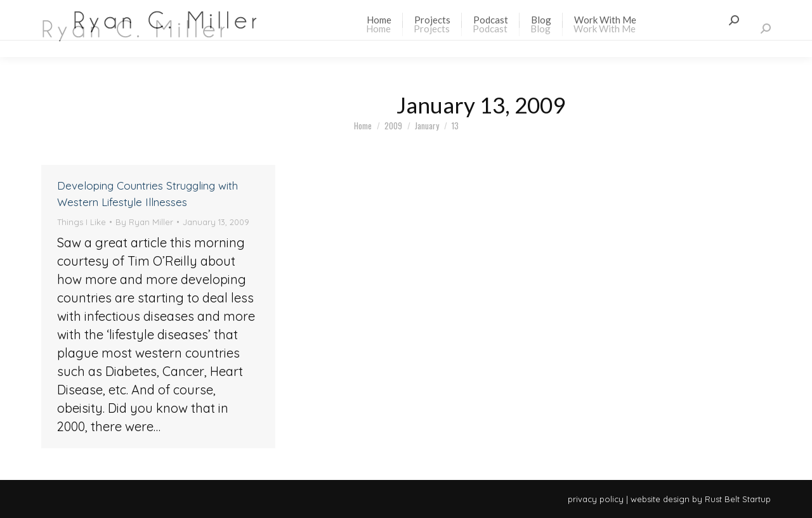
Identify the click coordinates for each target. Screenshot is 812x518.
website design (660, 499)
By (144, 222)
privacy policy (596, 499)
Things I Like (82, 222)
